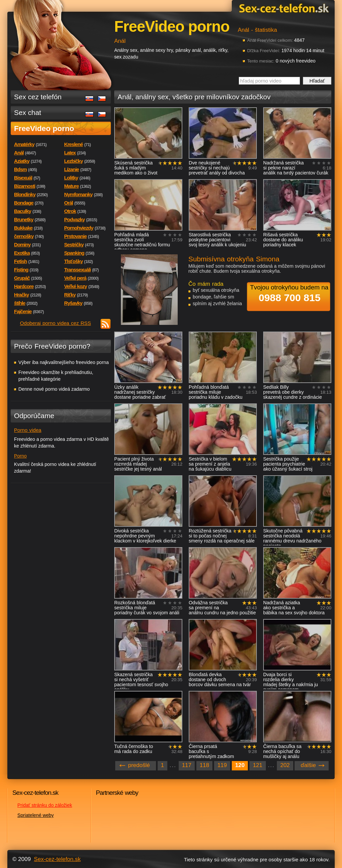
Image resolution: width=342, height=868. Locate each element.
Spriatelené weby (36, 815)
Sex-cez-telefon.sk (283, 8)
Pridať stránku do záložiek (45, 805)
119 (222, 765)
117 (187, 765)
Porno (20, 456)
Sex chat (28, 112)
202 (285, 765)
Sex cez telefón (38, 97)
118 (204, 765)
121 (258, 765)
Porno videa (28, 430)
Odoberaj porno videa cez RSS (56, 323)
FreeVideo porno (44, 128)
